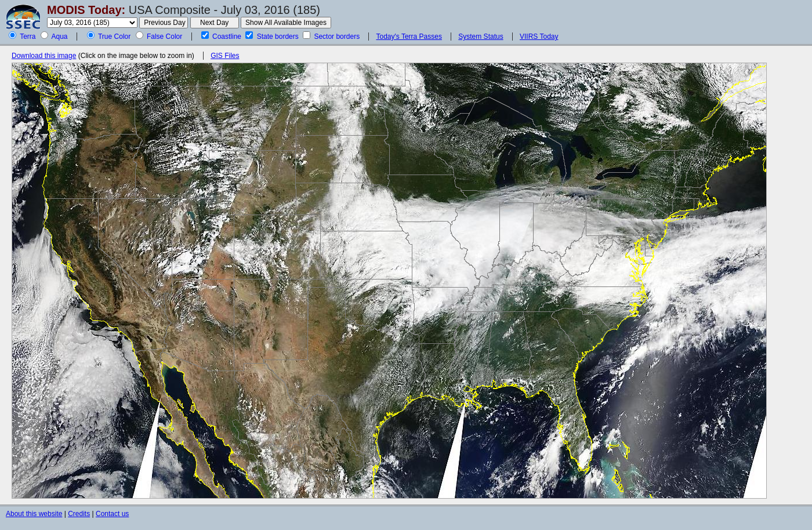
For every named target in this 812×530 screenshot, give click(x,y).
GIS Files (225, 56)
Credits (79, 514)
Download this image (44, 56)
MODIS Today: (86, 10)
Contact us (112, 514)
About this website (34, 514)
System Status (481, 37)
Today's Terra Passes (409, 37)
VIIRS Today (539, 37)
